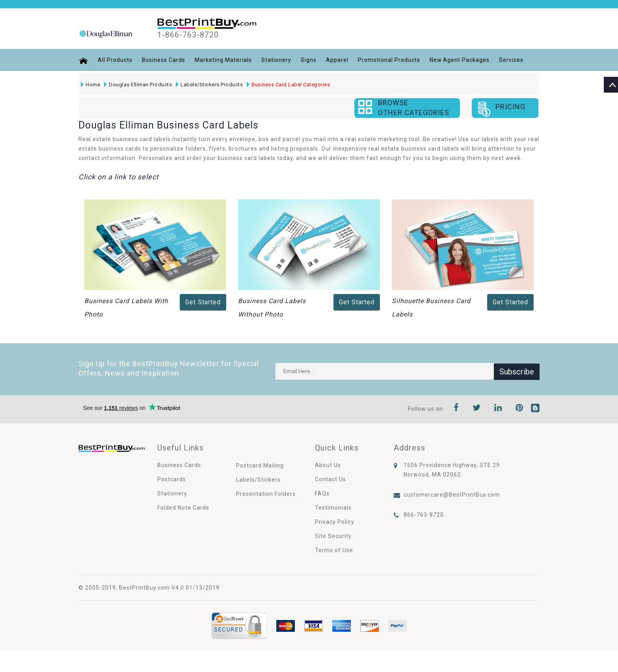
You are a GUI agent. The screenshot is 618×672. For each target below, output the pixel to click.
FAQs (322, 493)
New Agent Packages (460, 60)
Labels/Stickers (258, 480)
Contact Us (330, 479)
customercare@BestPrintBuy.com (452, 495)
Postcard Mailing (260, 465)
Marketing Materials (224, 60)
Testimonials (333, 508)
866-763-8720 (424, 515)
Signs (309, 60)
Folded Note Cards (183, 508)
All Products (115, 60)
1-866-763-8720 (188, 35)
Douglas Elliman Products (138, 85)
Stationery (277, 60)
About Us (328, 465)
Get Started (203, 302)
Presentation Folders (266, 494)
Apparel (338, 60)
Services (512, 60)
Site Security (333, 536)
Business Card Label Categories (288, 85)
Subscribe (517, 371)
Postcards (172, 479)
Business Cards (164, 60)
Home (90, 85)
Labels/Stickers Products (209, 85)
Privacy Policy (335, 522)
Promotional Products (389, 60)
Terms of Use (334, 550)
